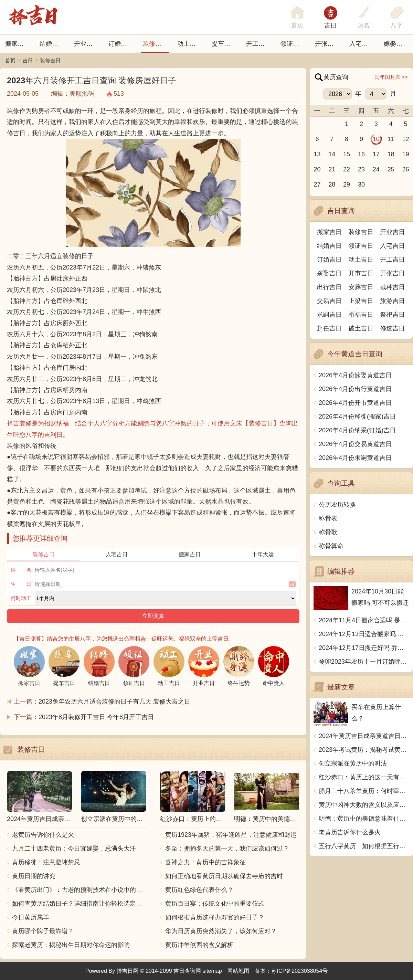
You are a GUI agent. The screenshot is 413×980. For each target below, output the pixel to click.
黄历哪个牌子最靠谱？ (43, 931)
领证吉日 (293, 44)
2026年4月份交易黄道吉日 (355, 444)
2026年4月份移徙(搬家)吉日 (357, 417)
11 (391, 139)
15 (347, 154)
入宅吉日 (362, 44)
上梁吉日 (361, 301)
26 (406, 169)
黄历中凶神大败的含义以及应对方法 (364, 805)
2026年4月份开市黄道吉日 (355, 403)
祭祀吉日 (392, 315)
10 (376, 139)
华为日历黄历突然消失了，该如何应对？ (221, 931)
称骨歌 (328, 532)
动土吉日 (190, 44)
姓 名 (21, 570)
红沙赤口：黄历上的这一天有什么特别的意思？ (364, 777)
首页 (10, 60)
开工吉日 (258, 44)
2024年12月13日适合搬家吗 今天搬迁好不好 (364, 634)
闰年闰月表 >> (391, 77)
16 (361, 154)
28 (332, 185)
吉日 (330, 25)
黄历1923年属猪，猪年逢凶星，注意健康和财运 (231, 835)
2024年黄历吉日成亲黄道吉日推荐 (364, 736)
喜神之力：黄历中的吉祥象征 (205, 862)
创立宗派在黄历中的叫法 (353, 763)
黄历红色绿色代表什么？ (199, 890)
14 (332, 154)
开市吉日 (361, 273)
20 (317, 169)
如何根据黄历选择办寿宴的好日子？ (215, 917)
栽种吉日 (392, 287)
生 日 (21, 584)
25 (391, 169)
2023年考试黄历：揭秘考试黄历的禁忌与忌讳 (364, 750)
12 (406, 139)
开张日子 (327, 44)
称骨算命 (331, 546)
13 (317, 154)
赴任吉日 (329, 328)
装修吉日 (155, 44)
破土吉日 (361, 328)
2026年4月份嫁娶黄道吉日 (355, 375)
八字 (396, 25)
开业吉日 (86, 44)
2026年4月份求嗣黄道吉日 (355, 458)
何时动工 (21, 598)
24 (376, 169)
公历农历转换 (337, 505)
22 (347, 169)
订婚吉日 (121, 44)
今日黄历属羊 (31, 917)
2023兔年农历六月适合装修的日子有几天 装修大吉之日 (114, 702)
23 (361, 169)
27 (317, 185)
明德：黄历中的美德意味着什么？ (364, 819)
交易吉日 (329, 301)
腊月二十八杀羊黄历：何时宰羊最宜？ (364, 791)
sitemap (212, 971)
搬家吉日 (18, 44)
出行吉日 (329, 287)
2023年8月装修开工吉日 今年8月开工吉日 (96, 717)
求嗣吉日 (329, 315)
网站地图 (239, 971)
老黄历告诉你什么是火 (43, 835)
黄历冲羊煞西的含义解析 (199, 945)
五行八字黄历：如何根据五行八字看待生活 (364, 846)
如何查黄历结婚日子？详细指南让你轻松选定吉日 (79, 904)
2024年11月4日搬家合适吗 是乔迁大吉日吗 (364, 620)
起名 (363, 25)
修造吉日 (392, 328)
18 (391, 154)
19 (406, 154)
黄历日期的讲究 (34, 876)
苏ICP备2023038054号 (300, 971)
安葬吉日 (361, 287)
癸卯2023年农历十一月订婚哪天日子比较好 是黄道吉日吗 (364, 662)
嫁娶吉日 (396, 44)
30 (361, 185)
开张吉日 (392, 273)
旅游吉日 (392, 301)
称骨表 (328, 518)
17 (376, 154)
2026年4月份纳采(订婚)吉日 (357, 430)
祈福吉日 (361, 315)
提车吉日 (224, 44)
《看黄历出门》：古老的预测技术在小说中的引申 (79, 890)
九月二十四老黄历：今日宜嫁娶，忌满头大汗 (74, 849)
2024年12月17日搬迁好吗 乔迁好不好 (364, 648)
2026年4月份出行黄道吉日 (355, 389)
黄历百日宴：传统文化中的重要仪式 (215, 904)
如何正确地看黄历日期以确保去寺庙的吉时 (224, 876)
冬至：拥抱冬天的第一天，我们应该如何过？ (227, 849)
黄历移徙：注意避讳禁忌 (46, 862)
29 (347, 185)
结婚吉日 (52, 44)
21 (332, 169)
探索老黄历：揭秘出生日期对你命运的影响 (71, 945)
